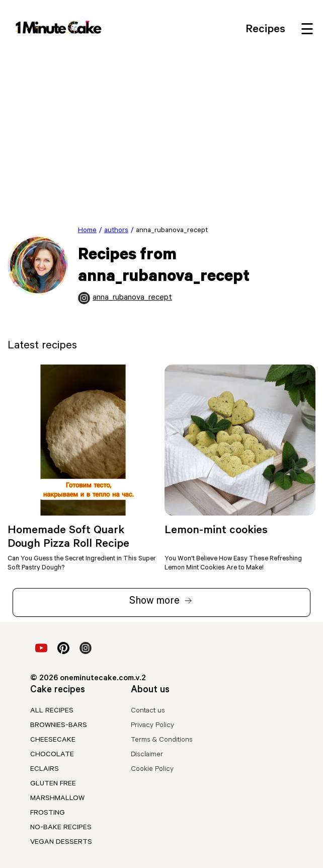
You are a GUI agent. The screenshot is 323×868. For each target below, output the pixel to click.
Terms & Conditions (162, 741)
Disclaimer (147, 755)
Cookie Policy (152, 770)
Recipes (265, 30)
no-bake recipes (61, 828)
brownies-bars (59, 726)
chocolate (52, 755)
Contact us (148, 711)
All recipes (52, 711)
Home (87, 231)
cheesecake (53, 741)
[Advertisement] (161, 131)
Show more (162, 603)
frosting (48, 814)
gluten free (53, 784)
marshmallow (57, 799)
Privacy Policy (152, 726)
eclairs (45, 770)
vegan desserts (61, 843)
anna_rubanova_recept (125, 298)
